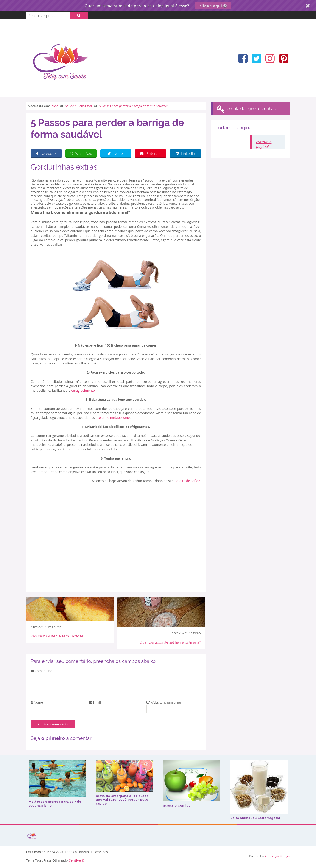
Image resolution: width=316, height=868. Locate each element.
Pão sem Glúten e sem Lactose (57, 636)
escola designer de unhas (246, 109)
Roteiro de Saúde (187, 481)
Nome (37, 702)
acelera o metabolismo (112, 417)
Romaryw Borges (277, 856)
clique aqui (213, 6)
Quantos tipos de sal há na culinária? (170, 642)
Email (95, 702)
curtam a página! (264, 144)
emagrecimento (83, 390)
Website (164, 702)
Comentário (42, 671)
